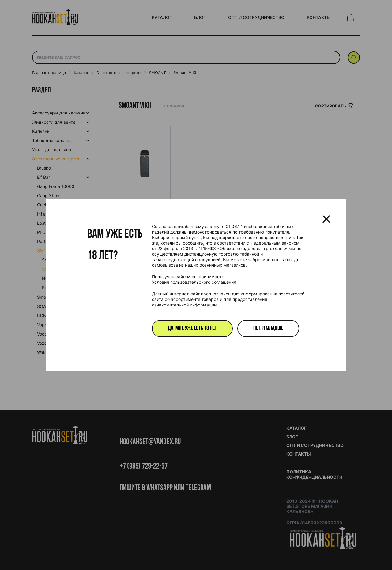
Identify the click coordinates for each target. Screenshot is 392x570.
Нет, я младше (268, 328)
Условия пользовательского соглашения (194, 282)
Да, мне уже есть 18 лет (192, 328)
